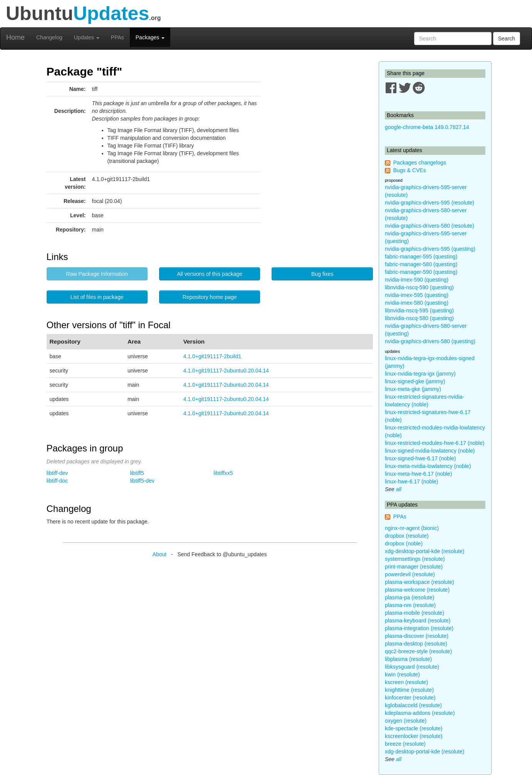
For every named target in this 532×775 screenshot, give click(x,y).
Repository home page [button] (210, 297)
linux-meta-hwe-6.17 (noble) (418, 474)
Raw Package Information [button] (97, 274)
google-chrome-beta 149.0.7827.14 (427, 127)
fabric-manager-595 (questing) (421, 257)
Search (507, 39)
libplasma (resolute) (408, 659)
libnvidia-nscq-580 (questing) (419, 318)
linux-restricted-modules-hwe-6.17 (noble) (435, 443)
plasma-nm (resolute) (410, 605)
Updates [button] (87, 37)
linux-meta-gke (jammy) (413, 389)
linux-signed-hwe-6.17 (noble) (420, 458)
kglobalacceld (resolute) (413, 705)
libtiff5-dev (142, 481)
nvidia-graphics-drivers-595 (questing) (430, 249)
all (399, 489)
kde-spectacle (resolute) (414, 728)
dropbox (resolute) (407, 536)
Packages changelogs (420, 163)
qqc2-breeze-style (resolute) (418, 651)
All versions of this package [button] (210, 274)
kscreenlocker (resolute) (414, 736)
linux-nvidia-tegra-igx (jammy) (420, 374)
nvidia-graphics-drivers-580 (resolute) (430, 226)
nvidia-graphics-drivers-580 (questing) (430, 341)
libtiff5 (137, 473)
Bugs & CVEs (410, 170)
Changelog (49, 37)
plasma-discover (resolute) (417, 636)
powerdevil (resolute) (410, 574)
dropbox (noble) (404, 544)
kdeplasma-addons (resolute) (420, 713)
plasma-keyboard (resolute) (418, 621)
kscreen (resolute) (406, 682)
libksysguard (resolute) (412, 667)
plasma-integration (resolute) (419, 628)
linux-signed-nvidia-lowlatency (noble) (430, 451)
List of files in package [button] (97, 297)
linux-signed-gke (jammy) (415, 381)
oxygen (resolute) (406, 721)
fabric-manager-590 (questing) (421, 272)
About (160, 554)
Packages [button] (150, 37)
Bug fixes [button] (322, 274)
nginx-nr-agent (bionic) (412, 528)
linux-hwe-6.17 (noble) (412, 481)
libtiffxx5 (223, 473)
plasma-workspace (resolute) (420, 582)
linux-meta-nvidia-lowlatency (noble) (428, 466)
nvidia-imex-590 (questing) (417, 280)
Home (15, 37)
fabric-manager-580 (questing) (421, 264)
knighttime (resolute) (409, 690)
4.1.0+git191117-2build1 (212, 356)
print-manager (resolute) (414, 567)
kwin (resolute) (402, 674)
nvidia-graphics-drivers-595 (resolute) (430, 203)
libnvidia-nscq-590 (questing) (419, 287)
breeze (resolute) (405, 744)
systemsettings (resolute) (415, 559)
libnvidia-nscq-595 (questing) (419, 310)
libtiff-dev (57, 473)
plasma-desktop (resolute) (416, 644)
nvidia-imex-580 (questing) (417, 303)
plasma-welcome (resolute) (417, 590)
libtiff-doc (57, 481)
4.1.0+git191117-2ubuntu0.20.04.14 (226, 371)
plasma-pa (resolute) (409, 597)
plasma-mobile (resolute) (415, 613)
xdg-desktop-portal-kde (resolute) (425, 551)
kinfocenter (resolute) (410, 698)
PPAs (117, 37)
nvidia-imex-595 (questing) (417, 295)
